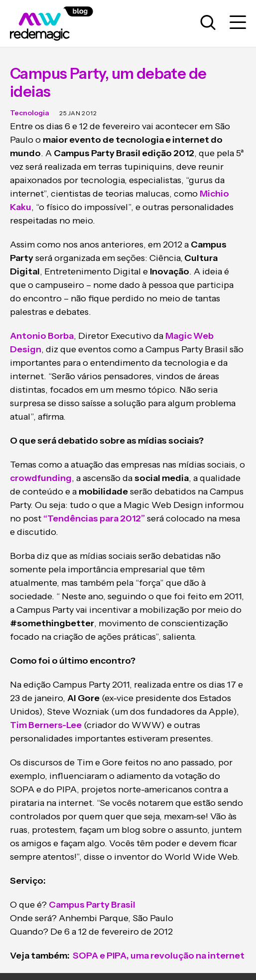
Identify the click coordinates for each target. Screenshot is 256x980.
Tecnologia (30, 113)
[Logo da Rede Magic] (63, 24)
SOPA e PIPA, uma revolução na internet (158, 956)
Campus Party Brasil (92, 905)
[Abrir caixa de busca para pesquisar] (208, 23)
